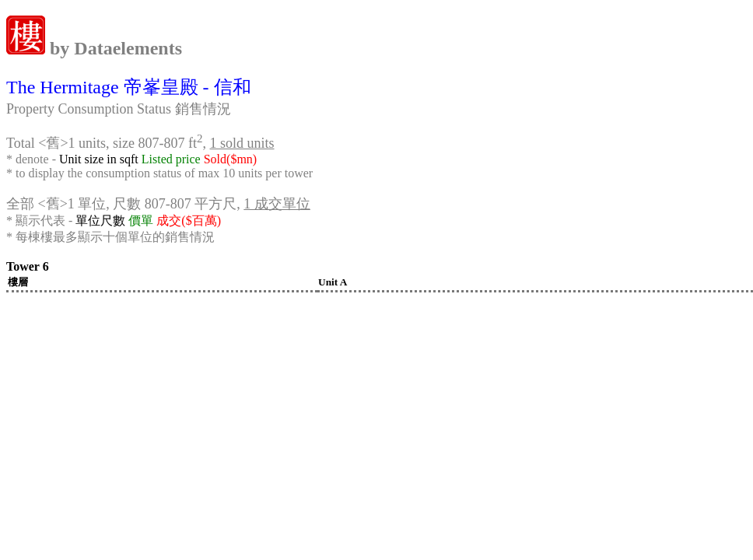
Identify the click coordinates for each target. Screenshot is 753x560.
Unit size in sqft (99, 159)
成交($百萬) (189, 220)
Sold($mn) (230, 159)
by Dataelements (114, 48)
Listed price (171, 159)
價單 (141, 220)
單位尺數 (100, 220)
